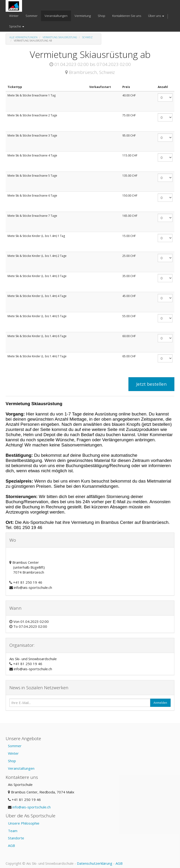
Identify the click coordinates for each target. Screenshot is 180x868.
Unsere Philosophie (24, 823)
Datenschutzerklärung (95, 863)
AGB (11, 845)
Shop (12, 761)
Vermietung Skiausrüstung (60, 37)
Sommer (15, 746)
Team (13, 831)
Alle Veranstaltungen (23, 37)
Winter (13, 753)
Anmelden (160, 703)
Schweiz (87, 37)
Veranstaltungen (21, 768)
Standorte (16, 838)
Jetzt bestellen (151, 384)
